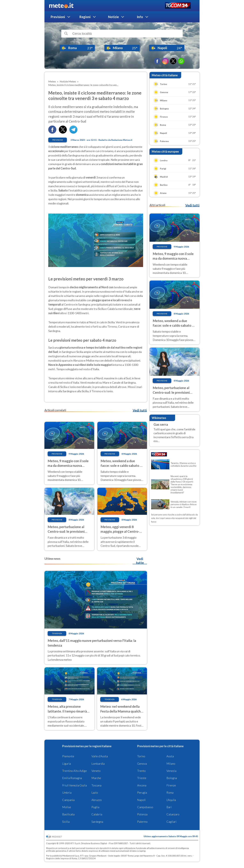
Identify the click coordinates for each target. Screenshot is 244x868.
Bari (169, 807)
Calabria (97, 814)
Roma (170, 792)
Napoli (141, 800)
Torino (141, 756)
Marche (96, 778)
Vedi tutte (140, 561)
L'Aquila (171, 800)
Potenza (142, 814)
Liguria (67, 764)
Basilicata (68, 814)
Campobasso (145, 807)
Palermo (142, 822)
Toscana (96, 785)
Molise (67, 807)
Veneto (96, 771)
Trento (141, 771)
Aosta (170, 756)
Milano (171, 764)
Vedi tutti (140, 410)
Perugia (142, 792)
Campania (68, 800)
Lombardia (98, 764)
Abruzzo (97, 800)
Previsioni (58, 17)
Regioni (85, 17)
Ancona (142, 785)
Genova (142, 764)
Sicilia (66, 822)
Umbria (67, 792)
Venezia (171, 771)
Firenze (171, 785)
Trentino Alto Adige (75, 771)
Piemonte (68, 756)
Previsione (58, 140)
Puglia (95, 807)
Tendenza (57, 633)
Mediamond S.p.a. (71, 856)
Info (140, 17)
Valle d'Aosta (100, 756)
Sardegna (97, 822)
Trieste (142, 778)
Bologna (172, 778)
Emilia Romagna (72, 778)
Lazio (95, 792)
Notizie (113, 17)
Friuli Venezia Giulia (75, 785)
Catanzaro (173, 814)
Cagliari (171, 822)
